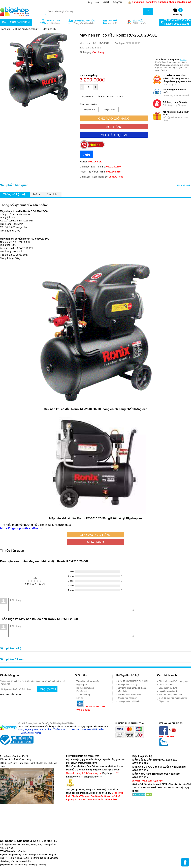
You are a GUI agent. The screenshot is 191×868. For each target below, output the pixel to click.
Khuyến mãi (82, 691)
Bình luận (52, 194)
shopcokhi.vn (92, 777)
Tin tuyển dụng (83, 695)
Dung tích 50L (109, 109)
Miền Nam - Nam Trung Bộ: (101, 177)
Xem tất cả (184, 185)
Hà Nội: (91, 162)
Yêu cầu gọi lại (114, 135)
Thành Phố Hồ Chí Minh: (100, 172)
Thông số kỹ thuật (15, 194)
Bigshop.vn (109, 773)
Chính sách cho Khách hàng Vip (173, 681)
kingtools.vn (73, 777)
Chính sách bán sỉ (167, 685)
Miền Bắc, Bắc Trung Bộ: (100, 167)
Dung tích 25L (89, 109)
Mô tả (37, 194)
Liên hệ (80, 698)
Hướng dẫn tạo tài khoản (129, 701)
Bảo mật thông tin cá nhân (171, 695)
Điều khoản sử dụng (168, 688)
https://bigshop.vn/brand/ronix (21, 528)
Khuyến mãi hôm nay (127, 698)
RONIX (183, 60)
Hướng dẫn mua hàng (127, 685)
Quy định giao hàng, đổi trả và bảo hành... (132, 690)
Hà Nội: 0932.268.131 (177, 24)
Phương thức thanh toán (129, 695)
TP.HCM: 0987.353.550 (177, 20)
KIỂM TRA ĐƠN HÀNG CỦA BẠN (133, 681)
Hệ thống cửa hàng (85, 688)
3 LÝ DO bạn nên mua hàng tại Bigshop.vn (173, 700)
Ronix (81, 518)
